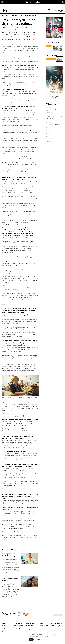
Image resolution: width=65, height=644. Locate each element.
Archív (57, 615)
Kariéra (4, 629)
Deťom (35, 16)
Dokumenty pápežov (44, 625)
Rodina (23, 16)
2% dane (4, 630)
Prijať (31, 639)
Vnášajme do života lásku (54, 132)
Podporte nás (17, 627)
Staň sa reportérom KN (20, 625)
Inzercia (4, 627)
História (4, 632)
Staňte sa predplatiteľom (53, 59)
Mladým (31, 16)
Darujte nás (17, 629)
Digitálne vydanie (55, 625)
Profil (16, 16)
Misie (19, 16)
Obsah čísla (49, 46)
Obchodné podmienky (57, 627)
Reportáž (7, 16)
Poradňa (27, 16)
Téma (3, 16)
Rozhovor (12, 16)
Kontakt (4, 625)
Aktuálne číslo (30, 625)
